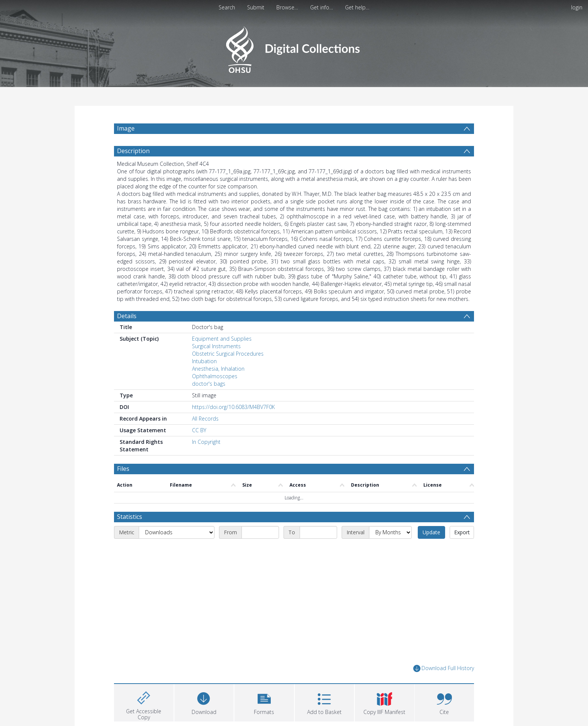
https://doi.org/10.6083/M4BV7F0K (233, 407)
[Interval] (390, 532)
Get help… (357, 7)
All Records (205, 419)
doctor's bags (209, 384)
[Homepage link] (294, 47)
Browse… (287, 7)
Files (123, 469)
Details (127, 316)
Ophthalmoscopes (215, 376)
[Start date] (260, 532)
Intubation (204, 361)
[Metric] (177, 532)
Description (133, 151)
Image (126, 128)
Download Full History (444, 668)
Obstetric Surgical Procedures (228, 354)
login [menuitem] (577, 7)
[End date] (318, 532)
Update (431, 532)
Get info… (322, 7)
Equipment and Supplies (222, 339)
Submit (256, 7)
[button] (264, 702)
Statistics (130, 517)
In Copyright (206, 442)
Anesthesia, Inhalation (218, 369)
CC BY (199, 430)
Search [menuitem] (227, 7)
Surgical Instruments (216, 346)
